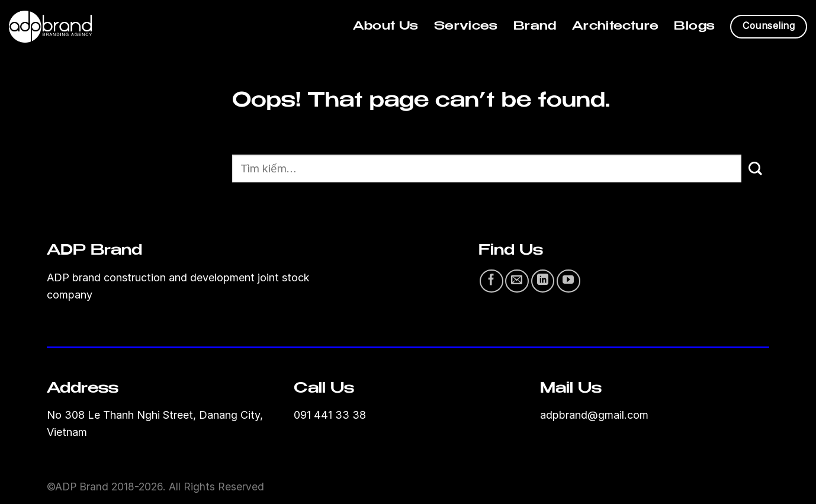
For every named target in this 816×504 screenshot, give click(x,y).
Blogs (694, 26)
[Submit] (755, 168)
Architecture (616, 26)
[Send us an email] (517, 281)
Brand (535, 26)
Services (466, 26)
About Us (386, 26)
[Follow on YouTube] (568, 281)
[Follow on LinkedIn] (543, 281)
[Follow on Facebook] (491, 281)
